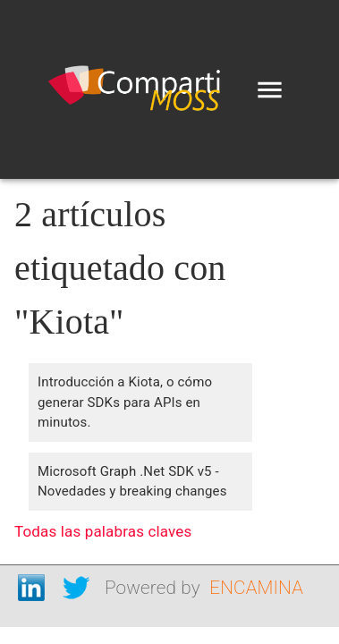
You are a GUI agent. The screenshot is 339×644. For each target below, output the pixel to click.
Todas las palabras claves (103, 531)
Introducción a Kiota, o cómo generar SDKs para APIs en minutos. (125, 402)
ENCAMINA (256, 588)
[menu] (270, 89)
